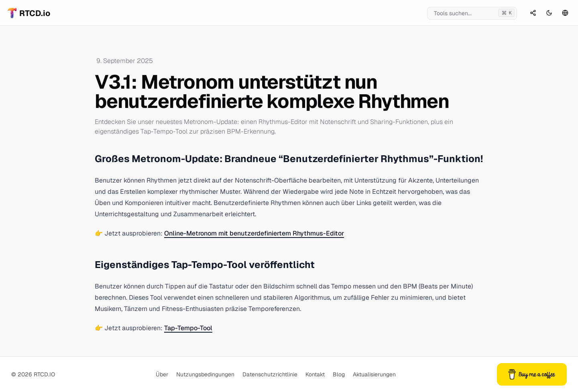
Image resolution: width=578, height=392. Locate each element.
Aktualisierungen (374, 374)
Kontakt (315, 374)
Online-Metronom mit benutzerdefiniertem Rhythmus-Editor (254, 233)
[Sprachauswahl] (565, 13)
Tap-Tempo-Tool (188, 328)
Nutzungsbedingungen (205, 374)
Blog (339, 374)
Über (162, 374)
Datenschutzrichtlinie (270, 374)
